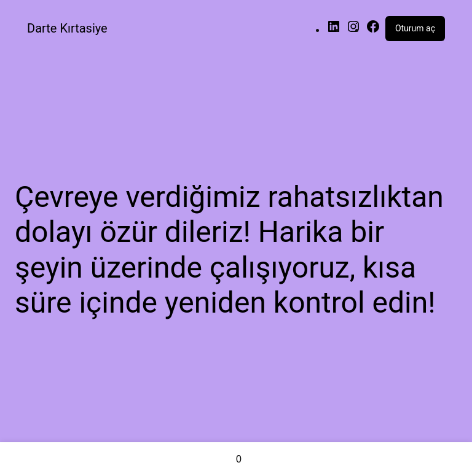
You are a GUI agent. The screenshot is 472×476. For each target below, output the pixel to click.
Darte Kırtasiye (67, 28)
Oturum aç (415, 28)
